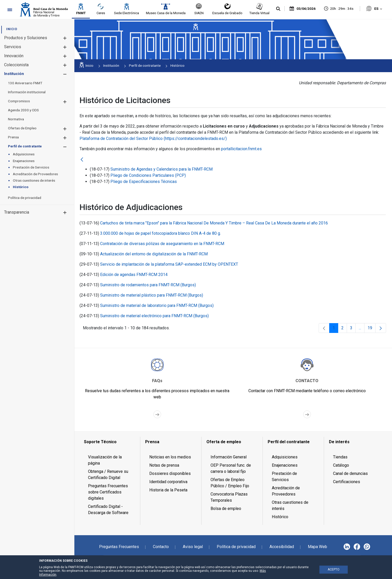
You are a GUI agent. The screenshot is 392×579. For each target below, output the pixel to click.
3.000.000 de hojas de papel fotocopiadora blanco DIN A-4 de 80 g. (160, 233)
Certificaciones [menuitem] (347, 482)
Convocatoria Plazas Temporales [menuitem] (229, 497)
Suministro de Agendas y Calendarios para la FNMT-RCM (162, 169)
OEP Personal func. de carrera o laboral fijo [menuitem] (231, 468)
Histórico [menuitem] (280, 517)
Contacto (161, 547)
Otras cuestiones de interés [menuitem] (290, 505)
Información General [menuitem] (229, 457)
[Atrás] (82, 160)
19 (372, 329)
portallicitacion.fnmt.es (241, 149)
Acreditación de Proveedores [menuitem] (286, 491)
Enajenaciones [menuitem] (285, 465)
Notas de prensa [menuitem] (164, 465)
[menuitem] (12, 29)
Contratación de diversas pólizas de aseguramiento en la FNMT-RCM (162, 244)
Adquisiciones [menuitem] (285, 457)
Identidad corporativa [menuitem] (168, 482)
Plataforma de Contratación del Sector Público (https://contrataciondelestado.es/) (153, 139)
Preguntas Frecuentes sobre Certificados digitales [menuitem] (108, 492)
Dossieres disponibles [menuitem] (170, 473)
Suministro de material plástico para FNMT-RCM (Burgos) (152, 295)
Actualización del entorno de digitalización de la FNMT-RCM (154, 254)
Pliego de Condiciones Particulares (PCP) (148, 175)
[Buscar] (278, 9)
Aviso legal (193, 547)
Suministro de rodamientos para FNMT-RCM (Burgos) (148, 285)
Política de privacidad (236, 547)
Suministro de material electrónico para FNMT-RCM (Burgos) (154, 316)
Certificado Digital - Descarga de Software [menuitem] (108, 510)
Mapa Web (317, 547)
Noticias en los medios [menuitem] (170, 457)
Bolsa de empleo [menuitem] (226, 509)
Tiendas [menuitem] (340, 457)
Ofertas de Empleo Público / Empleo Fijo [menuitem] (230, 483)
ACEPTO (334, 569)
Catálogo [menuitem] (341, 465)
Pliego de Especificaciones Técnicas (144, 182)
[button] (65, 38)
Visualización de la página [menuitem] (105, 460)
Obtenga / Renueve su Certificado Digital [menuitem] (108, 475)
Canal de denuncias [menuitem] (350, 473)
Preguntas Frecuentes (119, 547)
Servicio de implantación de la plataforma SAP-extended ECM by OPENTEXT (169, 264)
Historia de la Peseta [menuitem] (168, 490)
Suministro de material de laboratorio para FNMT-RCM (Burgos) (157, 305)
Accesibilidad (282, 547)
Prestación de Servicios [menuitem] (284, 477)
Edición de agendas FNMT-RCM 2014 (134, 275)
